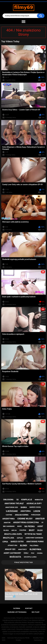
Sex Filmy (36, 612)
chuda (40, 553)
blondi (24, 546)
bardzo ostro (17, 542)
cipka (5, 542)
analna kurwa (22, 515)
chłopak (23, 530)
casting (9, 515)
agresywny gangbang (34, 538)
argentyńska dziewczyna (26, 522)
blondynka (35, 549)
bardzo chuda (35, 507)
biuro (19, 526)
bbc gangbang (9, 526)
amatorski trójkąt (14, 503)
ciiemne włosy (25, 519)
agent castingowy (12, 553)
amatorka (26, 511)
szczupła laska (30, 557)
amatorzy (22, 549)
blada (6, 530)
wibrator (39, 500)
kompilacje (27, 500)
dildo (40, 530)
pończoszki (36, 515)
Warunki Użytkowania (17, 612)
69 (42, 522)
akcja (14, 530)
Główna (17, 608)
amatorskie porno (35, 542)
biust (32, 530)
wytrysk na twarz (33, 534)
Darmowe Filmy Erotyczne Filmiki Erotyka (18, 639)
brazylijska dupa (13, 534)
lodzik (37, 511)
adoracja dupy (34, 503)
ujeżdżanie (12, 511)
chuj (26, 553)
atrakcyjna (13, 545)
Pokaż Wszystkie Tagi (23, 562)
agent (40, 526)
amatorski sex (12, 507)
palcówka (34, 546)
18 (17, 500)
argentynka (9, 519)
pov (33, 553)
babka (24, 507)
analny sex (10, 549)
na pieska (30, 526)
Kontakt (29, 608)
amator (7, 523)
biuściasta (15, 557)
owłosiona (8, 500)
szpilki (20, 538)
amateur (40, 519)
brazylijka (9, 538)
